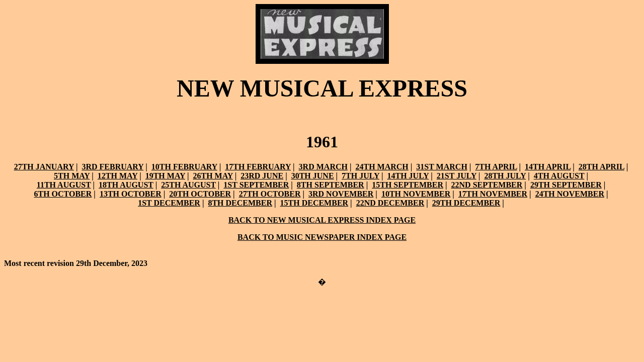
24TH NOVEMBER (570, 194)
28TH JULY (505, 176)
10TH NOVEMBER (416, 194)
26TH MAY (213, 176)
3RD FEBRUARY (112, 167)
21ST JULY (457, 176)
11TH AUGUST (64, 185)
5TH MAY (72, 176)
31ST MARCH (442, 167)
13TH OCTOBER (131, 194)
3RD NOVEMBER (341, 194)
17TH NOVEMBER (493, 194)
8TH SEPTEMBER (331, 185)
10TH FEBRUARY (184, 167)
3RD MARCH (323, 167)
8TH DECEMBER (240, 203)
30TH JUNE (313, 176)
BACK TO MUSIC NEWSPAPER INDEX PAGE (322, 237)
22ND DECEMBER (390, 203)
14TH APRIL (548, 167)
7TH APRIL (496, 167)
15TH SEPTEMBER (408, 185)
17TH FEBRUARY (258, 167)
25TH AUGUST (188, 185)
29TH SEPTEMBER (566, 185)
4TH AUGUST (559, 176)
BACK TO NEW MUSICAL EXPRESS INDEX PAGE (322, 220)
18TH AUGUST (126, 185)
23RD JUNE (262, 176)
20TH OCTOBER (200, 194)
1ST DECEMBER (169, 203)
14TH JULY (408, 176)
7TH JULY (360, 176)
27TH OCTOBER (270, 194)
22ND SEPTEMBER (487, 185)
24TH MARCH (382, 167)
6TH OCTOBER (63, 194)
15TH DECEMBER (314, 203)
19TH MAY (165, 176)
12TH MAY (117, 176)
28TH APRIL (601, 167)
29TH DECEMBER (466, 203)
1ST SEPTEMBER (256, 185)
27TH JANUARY (44, 167)
